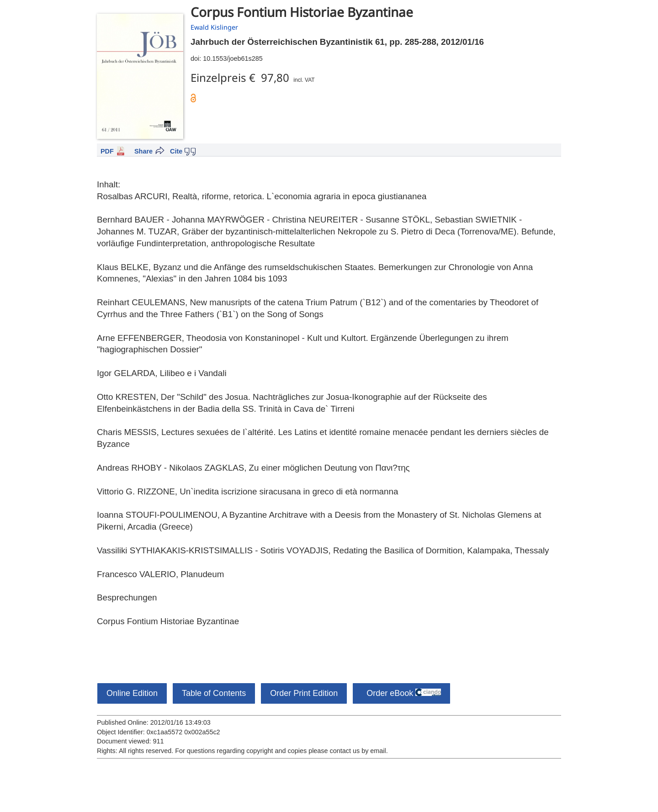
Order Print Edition (304, 693)
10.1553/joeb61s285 (233, 58)
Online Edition (132, 693)
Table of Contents (214, 693)
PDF (107, 151)
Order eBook (401, 693)
